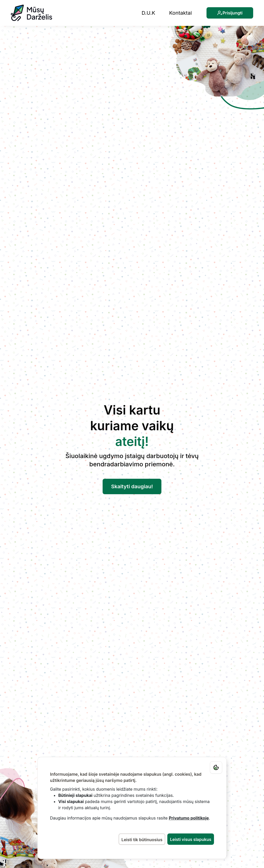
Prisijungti (230, 13)
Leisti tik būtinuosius (142, 840)
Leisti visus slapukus (191, 839)
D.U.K (148, 13)
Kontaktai (180, 13)
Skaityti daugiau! (132, 486)
